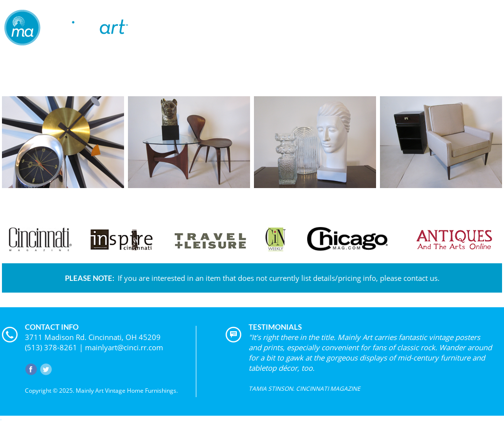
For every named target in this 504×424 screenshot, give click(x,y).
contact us (420, 278)
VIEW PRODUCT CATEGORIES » (252, 195)
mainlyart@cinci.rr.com (124, 347)
